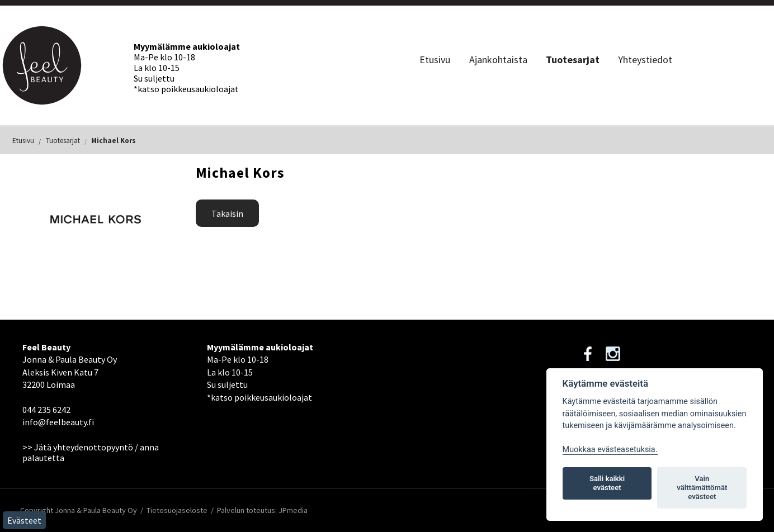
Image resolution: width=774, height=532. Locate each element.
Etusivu (435, 60)
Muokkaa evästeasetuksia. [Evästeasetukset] (610, 450)
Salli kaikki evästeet (607, 483)
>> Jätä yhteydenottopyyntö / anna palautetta (91, 452)
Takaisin (227, 213)
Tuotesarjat (573, 60)
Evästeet (24, 520)
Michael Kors (114, 141)
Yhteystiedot (645, 60)
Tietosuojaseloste (177, 510)
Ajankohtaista (498, 60)
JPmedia (293, 510)
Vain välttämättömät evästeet (702, 488)
